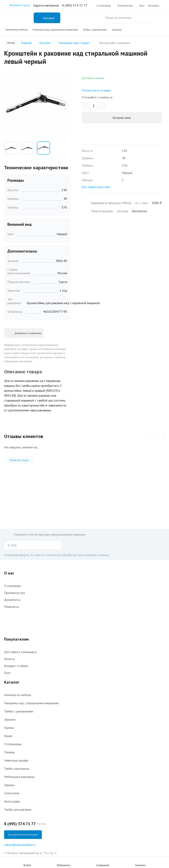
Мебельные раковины (19, 777)
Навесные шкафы (16, 760)
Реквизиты (12, 607)
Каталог (12, 682)
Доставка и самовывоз (20, 652)
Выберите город (17, 5)
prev (11, 104)
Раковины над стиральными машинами (55, 30)
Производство (15, 593)
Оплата (9, 659)
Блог (142, 6)
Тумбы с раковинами (95, 30)
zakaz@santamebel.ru (20, 845)
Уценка (9, 728)
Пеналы (10, 752)
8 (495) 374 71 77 (75, 5)
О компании (104, 6)
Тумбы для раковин (18, 809)
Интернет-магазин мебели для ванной (17, 18)
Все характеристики (96, 187)
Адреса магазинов (46, 5)
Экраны (9, 785)
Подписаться (57, 545)
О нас (9, 573)
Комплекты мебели (17, 30)
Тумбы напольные (17, 769)
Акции (8, 736)
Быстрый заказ (122, 118)
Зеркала (117, 30)
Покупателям (125, 6)
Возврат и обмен (16, 666)
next (63, 104)
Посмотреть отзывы (96, 90)
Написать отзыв (19, 458)
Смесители (12, 793)
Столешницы (13, 744)
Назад (11, 43)
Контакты (154, 6)
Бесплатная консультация (23, 835)
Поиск (158, 18)
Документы (12, 600)
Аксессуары (12, 801)
